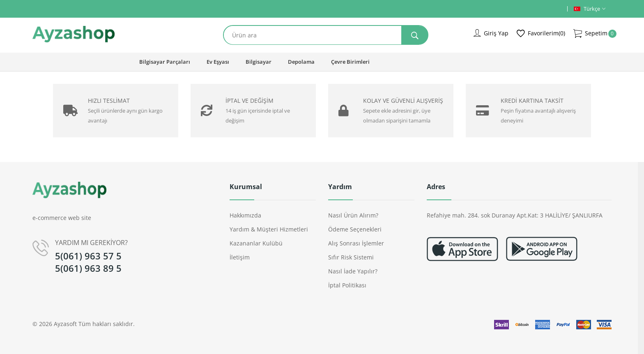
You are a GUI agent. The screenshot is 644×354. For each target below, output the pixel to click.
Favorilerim (541, 34)
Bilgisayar (259, 62)
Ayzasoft (65, 324)
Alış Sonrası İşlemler (356, 243)
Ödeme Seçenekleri (355, 229)
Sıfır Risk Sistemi (351, 257)
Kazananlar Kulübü (256, 243)
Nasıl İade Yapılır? (353, 271)
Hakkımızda (245, 215)
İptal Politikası (347, 285)
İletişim (240, 257)
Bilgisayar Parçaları (165, 62)
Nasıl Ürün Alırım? (353, 215)
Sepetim (590, 34)
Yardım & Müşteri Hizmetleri (269, 229)
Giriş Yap (491, 33)
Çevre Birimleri (350, 62)
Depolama (301, 62)
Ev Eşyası (218, 62)
